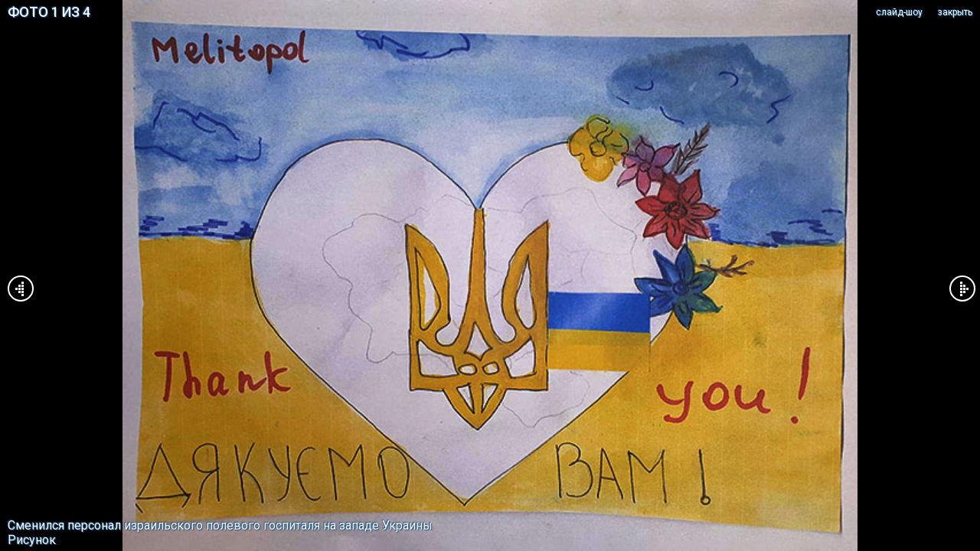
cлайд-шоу (899, 12)
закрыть (955, 12)
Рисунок (32, 540)
